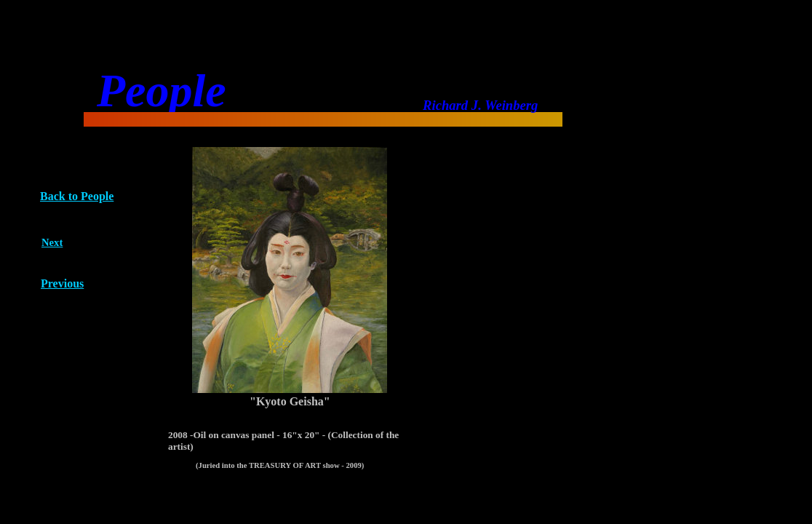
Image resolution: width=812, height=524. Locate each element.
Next (52, 242)
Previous (62, 283)
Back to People (77, 196)
